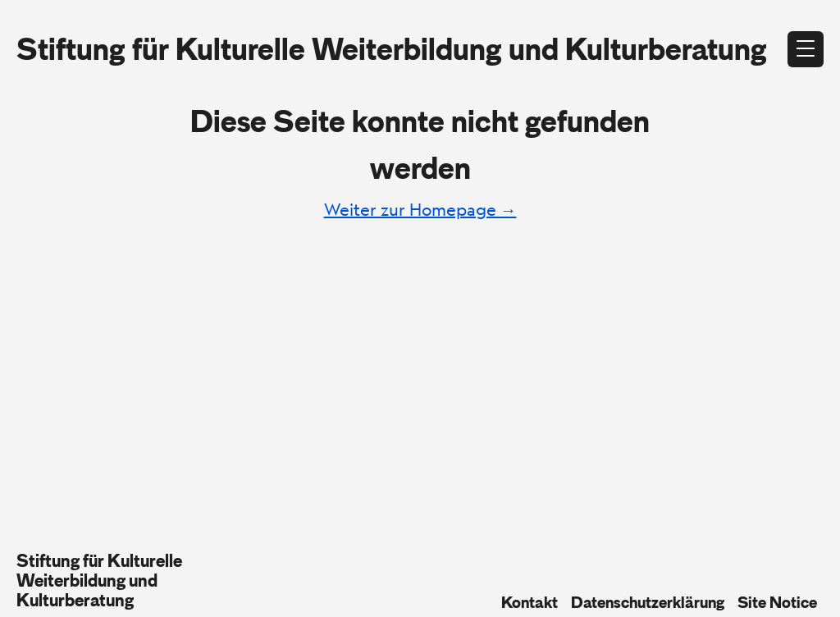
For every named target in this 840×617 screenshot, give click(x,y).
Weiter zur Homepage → (420, 210)
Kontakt (530, 602)
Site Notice (777, 602)
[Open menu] (806, 49)
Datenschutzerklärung (648, 602)
